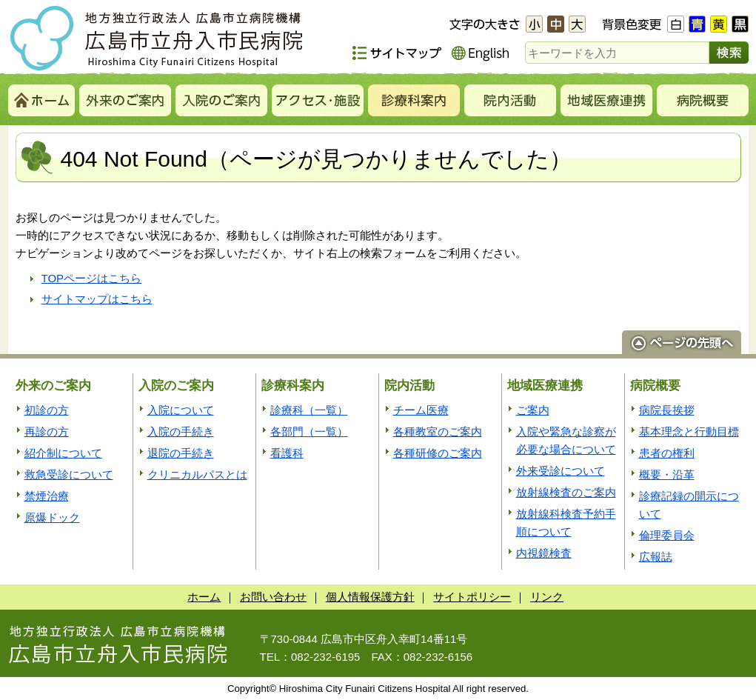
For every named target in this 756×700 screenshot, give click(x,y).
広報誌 (656, 557)
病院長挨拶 (667, 410)
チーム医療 (421, 410)
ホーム (204, 597)
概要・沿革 (667, 474)
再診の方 (47, 431)
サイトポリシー (472, 597)
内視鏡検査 (544, 553)
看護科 (287, 453)
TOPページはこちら (92, 278)
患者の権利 (667, 453)
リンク (547, 597)
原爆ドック (52, 517)
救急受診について (69, 474)
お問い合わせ (273, 597)
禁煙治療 (47, 496)
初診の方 (47, 410)
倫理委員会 (667, 535)
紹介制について (63, 453)
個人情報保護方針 (370, 597)
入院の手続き (181, 431)
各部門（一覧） (309, 431)
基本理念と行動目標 (689, 431)
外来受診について (561, 471)
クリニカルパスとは (197, 474)
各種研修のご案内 (438, 453)
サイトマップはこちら (97, 299)
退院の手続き (181, 453)
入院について (181, 410)
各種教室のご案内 (438, 431)
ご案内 (533, 410)
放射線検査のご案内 (566, 492)
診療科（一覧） (309, 410)
